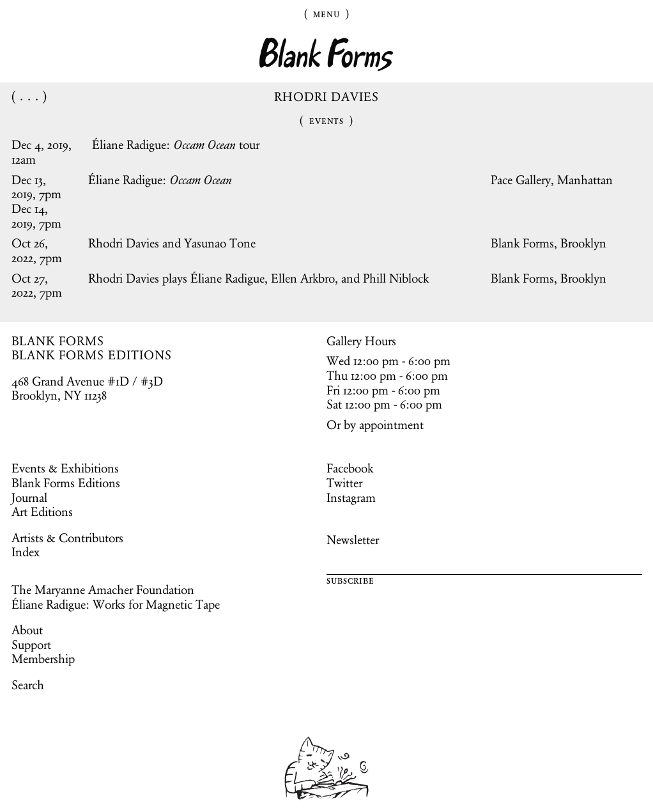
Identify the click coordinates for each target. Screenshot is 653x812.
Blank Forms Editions (66, 483)
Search (28, 685)
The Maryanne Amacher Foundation (103, 589)
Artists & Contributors (67, 538)
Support (31, 644)
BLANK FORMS (58, 341)
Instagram (351, 497)
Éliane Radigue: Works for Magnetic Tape (116, 604)
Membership (43, 659)
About (27, 630)
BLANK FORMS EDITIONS (92, 355)
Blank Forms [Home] (326, 55)
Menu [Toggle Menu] (326, 13)
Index (26, 552)
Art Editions (42, 511)
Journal (29, 497)
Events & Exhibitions (65, 468)
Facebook (350, 468)
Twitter (344, 483)
